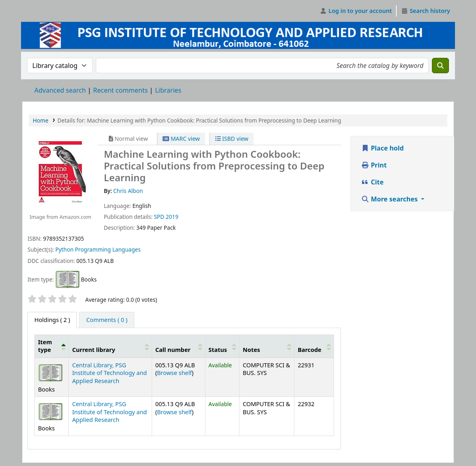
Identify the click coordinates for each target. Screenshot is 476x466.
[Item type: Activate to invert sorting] (52, 346)
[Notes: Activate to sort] (267, 346)
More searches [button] (390, 199)
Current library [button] (93, 350)
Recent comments (120, 90)
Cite (372, 182)
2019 (172, 217)
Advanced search (60, 90)
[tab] (107, 320)
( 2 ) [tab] (52, 320)
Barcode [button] (309, 350)
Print (374, 165)
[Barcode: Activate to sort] (314, 346)
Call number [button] (173, 350)
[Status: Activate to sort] (222, 346)
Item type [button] (45, 346)
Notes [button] (251, 350)
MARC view (181, 139)
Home (41, 120)
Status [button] (218, 350)
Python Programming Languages (98, 249)
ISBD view (232, 139)
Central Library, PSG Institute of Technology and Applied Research (109, 373)
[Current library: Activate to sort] (110, 346)
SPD (159, 217)
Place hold (383, 148)
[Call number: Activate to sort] (178, 346)
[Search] (440, 66)
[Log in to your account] (356, 11)
